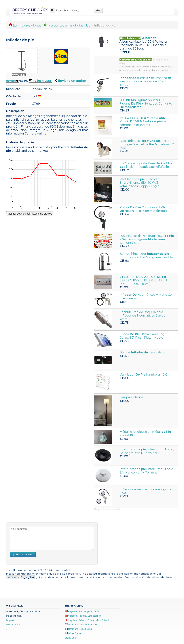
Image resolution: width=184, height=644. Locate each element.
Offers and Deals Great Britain (81, 625)
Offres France (73, 633)
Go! (98, 10)
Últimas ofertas (14, 625)
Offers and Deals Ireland (78, 629)
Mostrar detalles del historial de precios (30, 214)
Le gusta (10, 620)
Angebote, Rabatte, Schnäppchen (83, 616)
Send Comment (23, 554)
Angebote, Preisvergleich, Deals (82, 611)
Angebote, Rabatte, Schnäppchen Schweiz (87, 620)
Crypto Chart (71, 638)
